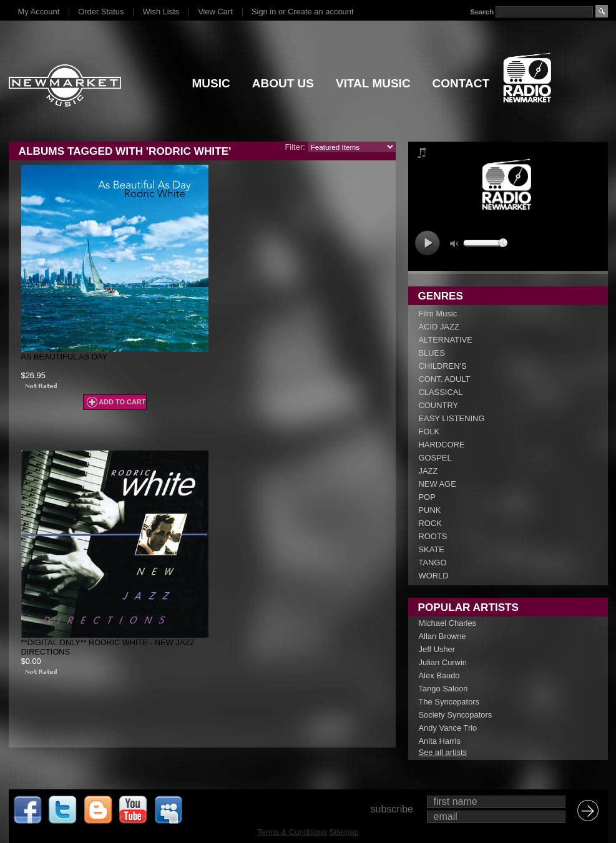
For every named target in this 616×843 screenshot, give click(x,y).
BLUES (432, 353)
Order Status (101, 12)
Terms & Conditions (292, 832)
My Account (39, 12)
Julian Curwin (443, 662)
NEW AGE (438, 484)
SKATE (432, 549)
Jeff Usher (437, 649)
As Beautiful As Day (65, 357)
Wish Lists (161, 12)
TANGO (433, 563)
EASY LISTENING (452, 418)
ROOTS (433, 536)
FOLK (429, 431)
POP (427, 497)
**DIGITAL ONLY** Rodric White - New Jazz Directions (108, 647)
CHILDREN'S (443, 366)
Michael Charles (448, 623)
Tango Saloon (443, 689)
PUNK (430, 510)
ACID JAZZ (439, 327)
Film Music (438, 314)
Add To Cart (122, 402)
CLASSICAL (441, 392)
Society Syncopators (456, 715)
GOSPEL (435, 458)
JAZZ (428, 471)
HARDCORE (442, 445)
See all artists (443, 752)
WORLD (434, 576)
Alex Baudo (439, 675)
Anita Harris (440, 741)
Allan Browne (442, 636)
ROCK (430, 523)
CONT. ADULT (445, 379)
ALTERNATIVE (446, 340)
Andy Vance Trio (448, 728)
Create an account (320, 12)
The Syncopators (449, 702)
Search (482, 12)
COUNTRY (439, 405)
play (427, 243)
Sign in (264, 12)
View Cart (215, 12)
